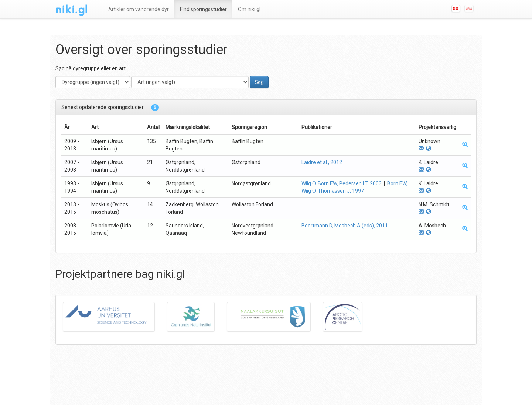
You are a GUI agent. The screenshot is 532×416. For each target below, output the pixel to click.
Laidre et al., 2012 (322, 162)
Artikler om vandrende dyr (139, 9)
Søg (259, 82)
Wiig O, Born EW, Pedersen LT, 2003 (342, 183)
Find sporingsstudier (203, 9)
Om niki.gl (249, 9)
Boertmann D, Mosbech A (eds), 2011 (345, 226)
